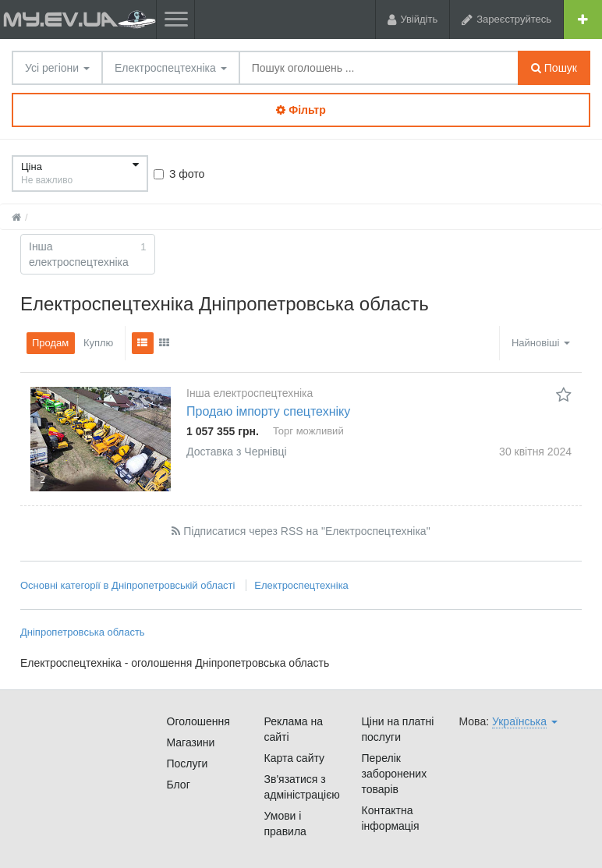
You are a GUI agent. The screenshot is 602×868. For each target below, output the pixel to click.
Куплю (98, 343)
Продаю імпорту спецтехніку (268, 411)
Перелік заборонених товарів (395, 774)
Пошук (554, 68)
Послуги (188, 763)
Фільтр (301, 110)
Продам (50, 343)
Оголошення (198, 721)
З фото (179, 174)
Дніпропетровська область (83, 632)
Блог (179, 785)
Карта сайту (295, 758)
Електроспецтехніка (171, 68)
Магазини (191, 742)
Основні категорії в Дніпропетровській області (127, 585)
